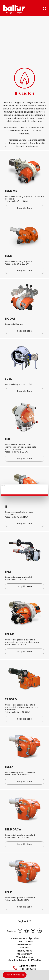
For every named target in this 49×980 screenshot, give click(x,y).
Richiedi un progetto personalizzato (27, 140)
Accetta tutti (24, 493)
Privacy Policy (24, 951)
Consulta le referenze (27, 146)
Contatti (25, 948)
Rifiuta (24, 495)
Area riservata (24, 945)
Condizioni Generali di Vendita (24, 960)
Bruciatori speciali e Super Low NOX (27, 143)
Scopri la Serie (24, 208)
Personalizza (25, 494)
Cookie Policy (24, 954)
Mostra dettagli (47, 489)
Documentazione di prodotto (25, 938)
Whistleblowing (24, 957)
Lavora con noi (25, 941)
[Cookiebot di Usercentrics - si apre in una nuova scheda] (36, 484)
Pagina (22, 921)
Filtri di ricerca (13, 975)
